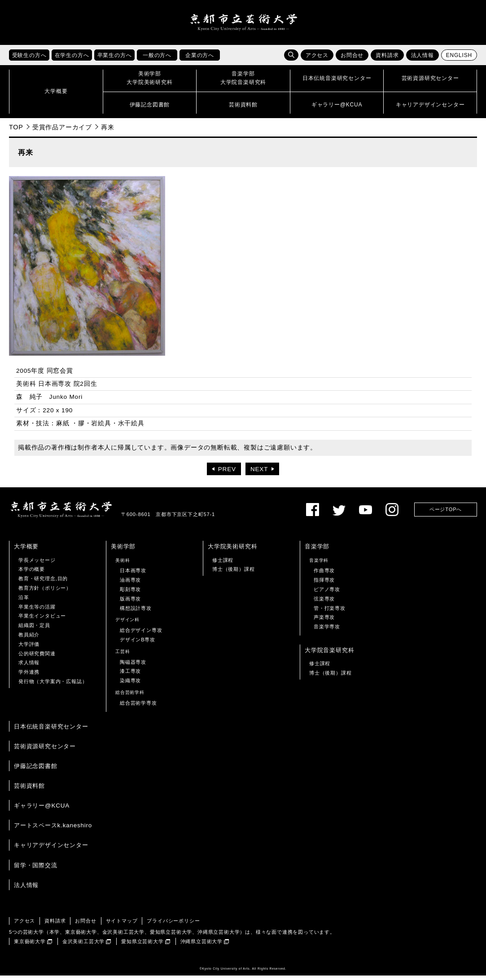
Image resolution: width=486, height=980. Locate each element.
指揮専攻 (324, 584)
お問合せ (352, 60)
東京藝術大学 (30, 945)
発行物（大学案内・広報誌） (53, 685)
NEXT (259, 474)
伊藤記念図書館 (36, 770)
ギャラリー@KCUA (42, 810)
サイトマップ (122, 925)
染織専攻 (130, 685)
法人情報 (423, 60)
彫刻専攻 (130, 594)
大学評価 (29, 648)
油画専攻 (130, 584)
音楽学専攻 (327, 631)
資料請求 (387, 60)
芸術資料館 (29, 790)
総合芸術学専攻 (138, 707)
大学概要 (26, 551)
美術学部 (123, 551)
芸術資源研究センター (45, 750)
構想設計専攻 (136, 612)
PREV (227, 474)
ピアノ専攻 (327, 594)
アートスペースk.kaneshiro (53, 830)
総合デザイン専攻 (141, 635)
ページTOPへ (446, 514)
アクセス (317, 60)
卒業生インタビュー (42, 620)
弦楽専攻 (324, 603)
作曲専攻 (324, 575)
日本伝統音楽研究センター (51, 731)
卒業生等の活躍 (37, 611)
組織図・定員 (34, 630)
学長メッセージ (37, 564)
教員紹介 (29, 639)
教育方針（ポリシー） (45, 592)
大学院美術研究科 (232, 551)
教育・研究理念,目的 (43, 583)
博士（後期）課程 (233, 574)
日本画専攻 (133, 575)
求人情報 (29, 667)
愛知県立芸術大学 (142, 945)
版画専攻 (130, 603)
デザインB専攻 (138, 644)
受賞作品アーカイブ (62, 131)
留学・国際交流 (36, 869)
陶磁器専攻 (133, 666)
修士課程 (223, 564)
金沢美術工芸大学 (83, 945)
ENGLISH (459, 60)
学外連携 (29, 676)
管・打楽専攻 (330, 612)
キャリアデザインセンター (51, 850)
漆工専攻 (130, 675)
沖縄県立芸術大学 (201, 945)
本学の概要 (32, 574)
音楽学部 (317, 551)
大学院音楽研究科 (329, 654)
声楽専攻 (324, 622)
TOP (16, 131)
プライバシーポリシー (173, 925)
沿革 (24, 601)
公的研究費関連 (37, 658)
